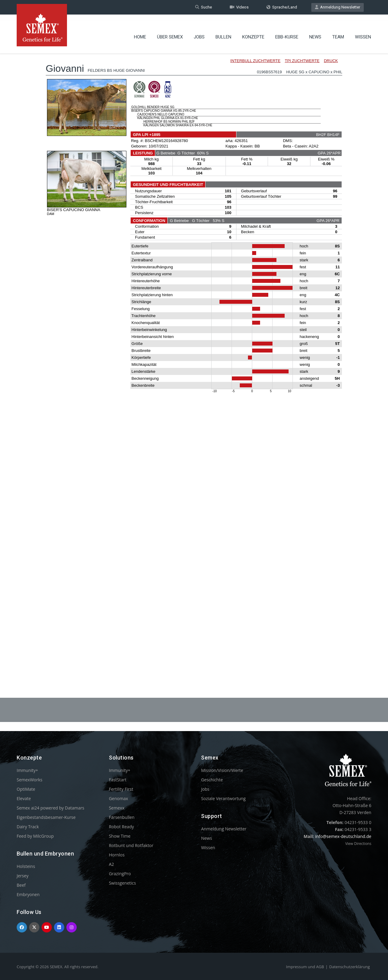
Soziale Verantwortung (223, 798)
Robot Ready (121, 827)
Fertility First (121, 789)
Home (140, 32)
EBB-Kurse (287, 32)
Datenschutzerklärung (350, 967)
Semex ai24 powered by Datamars (50, 808)
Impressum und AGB (305, 967)
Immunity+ (27, 770)
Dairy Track (28, 827)
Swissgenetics (122, 883)
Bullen (223, 32)
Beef (21, 885)
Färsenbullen (122, 817)
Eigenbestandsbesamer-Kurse (46, 817)
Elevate (24, 798)
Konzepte (253, 32)
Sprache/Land (282, 7)
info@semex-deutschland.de (343, 836)
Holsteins (26, 866)
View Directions (358, 844)
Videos (239, 7)
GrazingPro (120, 874)
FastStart (118, 780)
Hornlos (117, 855)
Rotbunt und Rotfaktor (131, 845)
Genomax (118, 798)
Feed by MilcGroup (35, 836)
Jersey (23, 876)
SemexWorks (30, 780)
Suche (204, 7)
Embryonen (28, 894)
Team (338, 32)
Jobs (199, 32)
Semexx (117, 808)
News (315, 32)
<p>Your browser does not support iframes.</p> (194, 357)
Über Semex (170, 32)
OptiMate (26, 789)
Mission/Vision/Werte (222, 770)
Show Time (120, 836)
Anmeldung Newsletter (338, 7)
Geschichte (212, 780)
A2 (111, 864)
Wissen (363, 32)
